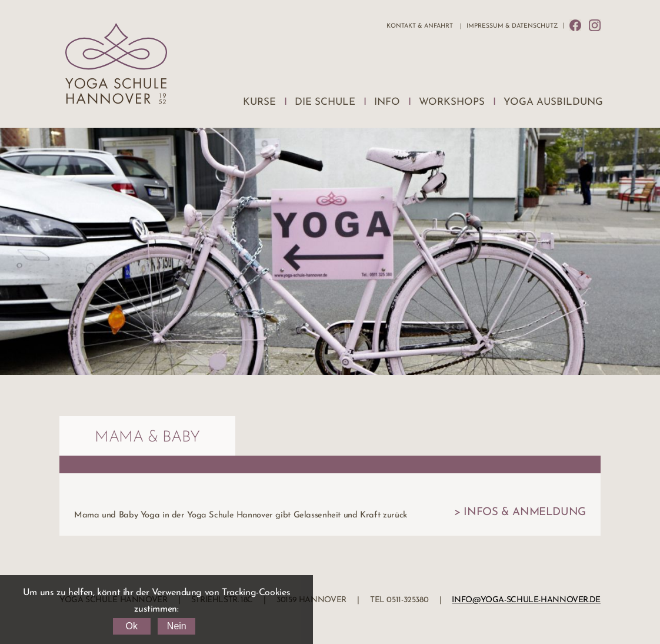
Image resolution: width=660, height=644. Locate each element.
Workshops (452, 102)
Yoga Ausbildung (553, 102)
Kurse (259, 102)
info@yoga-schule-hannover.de (526, 600)
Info (387, 102)
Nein (177, 626)
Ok (131, 626)
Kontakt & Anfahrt (420, 26)
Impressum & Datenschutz (512, 26)
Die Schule (325, 102)
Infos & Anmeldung (525, 512)
